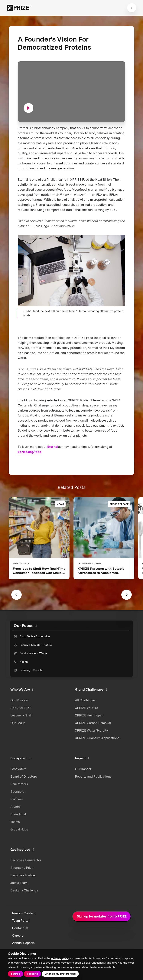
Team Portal (21, 921)
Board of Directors (24, 776)
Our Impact (83, 769)
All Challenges (85, 700)
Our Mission (19, 700)
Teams (15, 822)
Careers (18, 935)
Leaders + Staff (21, 715)
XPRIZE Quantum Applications (97, 738)
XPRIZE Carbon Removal (93, 723)
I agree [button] (16, 974)
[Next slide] (127, 595)
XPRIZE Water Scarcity (91, 730)
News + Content (24, 913)
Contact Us (20, 928)
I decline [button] (32, 974)
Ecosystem (18, 769)
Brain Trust (18, 814)
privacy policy (60, 958)
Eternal (53, 447)
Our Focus (18, 723)
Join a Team (19, 883)
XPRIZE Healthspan (89, 715)
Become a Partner (23, 875)
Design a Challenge (24, 890)
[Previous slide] (16, 595)
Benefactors (19, 784)
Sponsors (17, 792)
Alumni (15, 807)
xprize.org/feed (30, 452)
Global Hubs (19, 829)
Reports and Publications (93, 776)
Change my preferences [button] (60, 974)
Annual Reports (23, 943)
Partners (17, 799)
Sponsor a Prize (22, 868)
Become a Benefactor (26, 860)
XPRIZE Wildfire (86, 708)
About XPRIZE (21, 708)
